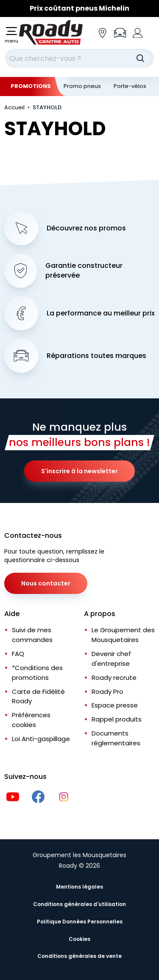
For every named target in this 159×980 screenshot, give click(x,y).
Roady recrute (114, 677)
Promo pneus (82, 86)
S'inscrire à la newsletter (79, 471)
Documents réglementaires (116, 738)
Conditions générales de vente (79, 956)
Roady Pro (107, 692)
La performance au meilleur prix (101, 313)
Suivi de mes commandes (32, 635)
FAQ (18, 654)
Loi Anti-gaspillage (41, 739)
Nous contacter (46, 583)
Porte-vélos (130, 86)
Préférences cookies (31, 720)
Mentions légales (79, 887)
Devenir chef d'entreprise (111, 659)
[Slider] (79, 9)
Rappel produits (117, 719)
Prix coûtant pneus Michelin (79, 8)
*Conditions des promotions (37, 673)
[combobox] (79, 58)
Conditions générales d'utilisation (79, 904)
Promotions (31, 86)
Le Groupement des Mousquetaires (123, 635)
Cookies (79, 939)
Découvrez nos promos (86, 228)
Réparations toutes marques (96, 356)
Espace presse (115, 705)
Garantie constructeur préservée (84, 271)
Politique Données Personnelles (80, 922)
